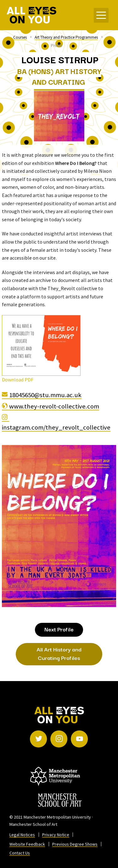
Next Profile (59, 629)
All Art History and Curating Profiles (59, 653)
